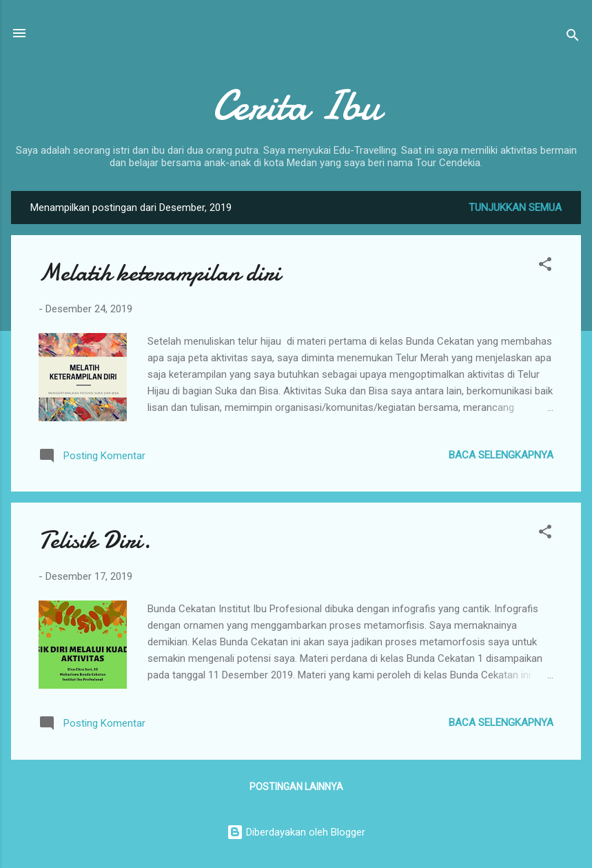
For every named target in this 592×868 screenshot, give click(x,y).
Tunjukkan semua (515, 208)
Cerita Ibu (296, 105)
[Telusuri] (573, 38)
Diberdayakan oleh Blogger (296, 832)
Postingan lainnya (296, 787)
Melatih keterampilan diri (160, 273)
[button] (545, 266)
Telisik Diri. (95, 540)
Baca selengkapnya (501, 455)
